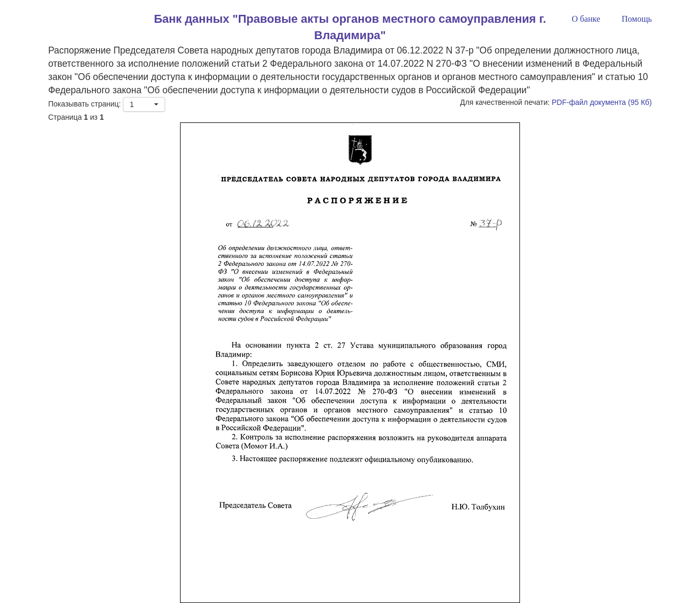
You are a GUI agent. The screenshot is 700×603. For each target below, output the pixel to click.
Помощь (637, 19)
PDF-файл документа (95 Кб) (602, 102)
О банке (586, 19)
